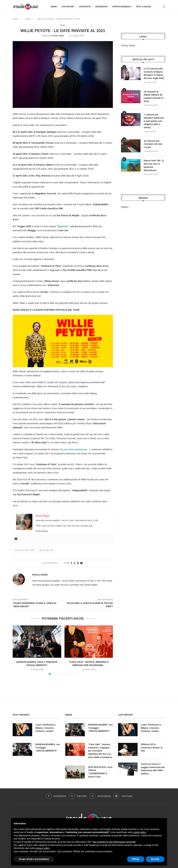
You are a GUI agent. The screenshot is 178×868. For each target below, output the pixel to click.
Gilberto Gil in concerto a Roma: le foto (152, 748)
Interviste (85, 7)
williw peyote (47, 550)
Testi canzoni (143, 7)
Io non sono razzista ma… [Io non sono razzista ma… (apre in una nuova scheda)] (75, 449)
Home (16, 19)
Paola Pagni (58, 36)
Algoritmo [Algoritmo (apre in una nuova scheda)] (63, 226)
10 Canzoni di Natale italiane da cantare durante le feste (154, 96)
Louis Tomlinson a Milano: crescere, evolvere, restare (45, 728)
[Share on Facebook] (71, 563)
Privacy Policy (128, 45)
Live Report (68, 7)
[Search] (164, 7)
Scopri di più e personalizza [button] (34, 859)
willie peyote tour (24, 550)
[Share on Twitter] (75, 563)
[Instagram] (100, 796)
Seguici (125, 207)
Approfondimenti (122, 7)
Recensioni (101, 7)
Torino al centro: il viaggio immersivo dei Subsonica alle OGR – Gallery (153, 769)
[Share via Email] (81, 563)
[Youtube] (123, 796)
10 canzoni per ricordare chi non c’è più (153, 144)
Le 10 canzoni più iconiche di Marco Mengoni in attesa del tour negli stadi (154, 73)
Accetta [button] (155, 859)
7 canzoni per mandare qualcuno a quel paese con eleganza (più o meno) (154, 121)
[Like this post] (68, 563)
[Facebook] (56, 796)
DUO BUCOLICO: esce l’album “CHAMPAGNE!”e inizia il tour (100, 772)
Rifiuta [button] (136, 859)
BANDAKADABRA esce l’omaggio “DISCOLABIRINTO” (48, 748)
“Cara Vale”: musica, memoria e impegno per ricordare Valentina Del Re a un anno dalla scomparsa (100, 751)
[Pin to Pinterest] (78, 563)
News (54, 7)
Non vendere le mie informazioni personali (114, 842)
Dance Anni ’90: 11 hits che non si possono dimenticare (154, 165)
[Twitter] (78, 796)
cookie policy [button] (140, 832)
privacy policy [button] (43, 848)
